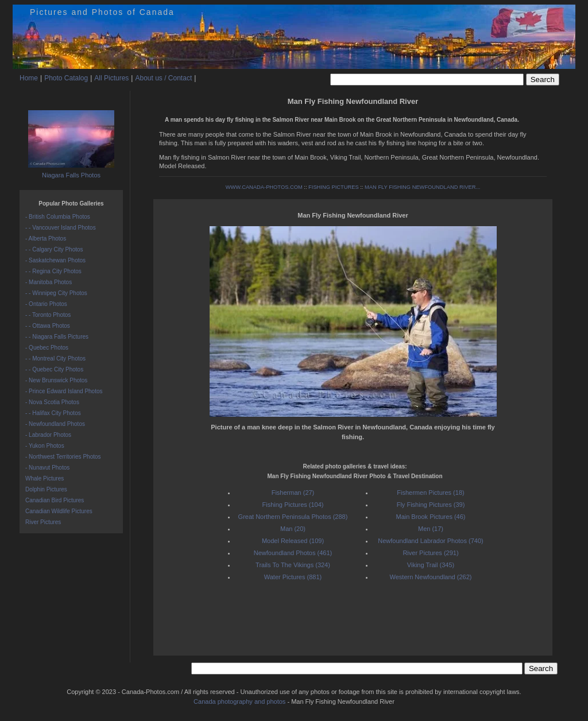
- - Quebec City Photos (54, 369)
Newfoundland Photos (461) (293, 553)
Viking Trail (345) (431, 565)
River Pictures (43, 522)
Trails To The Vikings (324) (293, 565)
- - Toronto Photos (48, 315)
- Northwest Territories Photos (63, 457)
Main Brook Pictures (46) (430, 517)
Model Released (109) (293, 541)
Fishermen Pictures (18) (430, 493)
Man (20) (293, 529)
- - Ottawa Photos (48, 326)
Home (29, 78)
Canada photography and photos (239, 701)
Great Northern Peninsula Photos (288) (293, 517)
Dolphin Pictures (46, 489)
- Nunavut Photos (47, 468)
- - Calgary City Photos (54, 249)
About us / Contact (163, 78)
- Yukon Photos (45, 446)
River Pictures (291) (430, 553)
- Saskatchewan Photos (55, 260)
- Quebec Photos (47, 348)
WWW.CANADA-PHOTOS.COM (264, 187)
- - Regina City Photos (53, 271)
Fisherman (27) (293, 493)
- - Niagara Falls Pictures (57, 337)
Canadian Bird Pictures (55, 500)
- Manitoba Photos (49, 282)
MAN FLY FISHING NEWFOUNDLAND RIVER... (422, 187)
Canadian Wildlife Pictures (59, 511)
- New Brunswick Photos (56, 380)
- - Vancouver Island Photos (61, 228)
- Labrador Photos (48, 435)
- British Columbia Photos (58, 217)
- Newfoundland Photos (55, 424)
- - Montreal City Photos (55, 358)
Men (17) (431, 529)
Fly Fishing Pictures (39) (431, 505)
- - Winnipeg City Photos (56, 293)
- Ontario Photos (46, 304)
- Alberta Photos (46, 239)
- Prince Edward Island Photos (64, 391)
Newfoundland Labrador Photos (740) (430, 541)
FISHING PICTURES (334, 187)
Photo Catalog (66, 78)
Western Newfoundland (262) (431, 577)
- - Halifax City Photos (53, 413)
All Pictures (111, 78)
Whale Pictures (45, 478)
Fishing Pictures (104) (293, 505)
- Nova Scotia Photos (52, 402)
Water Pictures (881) (293, 577)
